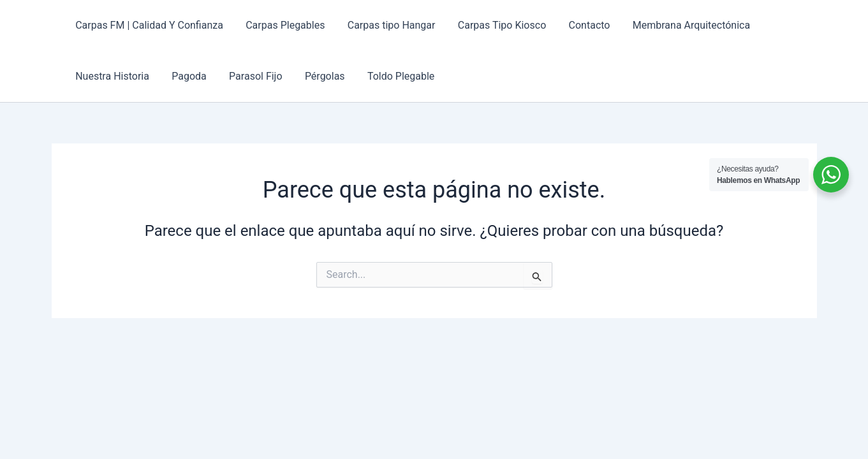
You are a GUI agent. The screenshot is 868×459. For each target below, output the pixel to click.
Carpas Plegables (282, 25)
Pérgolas (317, 76)
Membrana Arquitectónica (680, 25)
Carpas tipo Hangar (386, 25)
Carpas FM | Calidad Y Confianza (149, 25)
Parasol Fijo (250, 76)
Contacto (580, 25)
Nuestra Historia (112, 76)
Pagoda (186, 76)
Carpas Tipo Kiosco (494, 25)
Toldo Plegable (391, 76)
